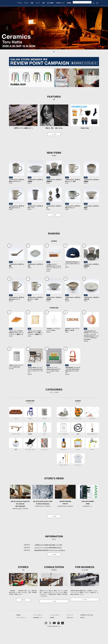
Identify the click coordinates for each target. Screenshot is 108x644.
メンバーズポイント (38, 631)
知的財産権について (38, 633)
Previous (8, 39)
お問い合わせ (70, 633)
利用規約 (18, 631)
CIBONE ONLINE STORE (54, 11)
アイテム (25, 16)
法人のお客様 (62, 16)
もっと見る (54, 146)
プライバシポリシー (21, 633)
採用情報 (83, 16)
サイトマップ (70, 631)
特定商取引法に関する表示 (87, 631)
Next (100, 39)
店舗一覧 (23, 615)
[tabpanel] (54, 39)
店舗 (54, 16)
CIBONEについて (73, 16)
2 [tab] (54, 63)
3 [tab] (56, 63)
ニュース (47, 16)
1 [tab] (52, 63)
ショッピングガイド (55, 631)
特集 (40, 16)
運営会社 (82, 633)
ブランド (33, 16)
